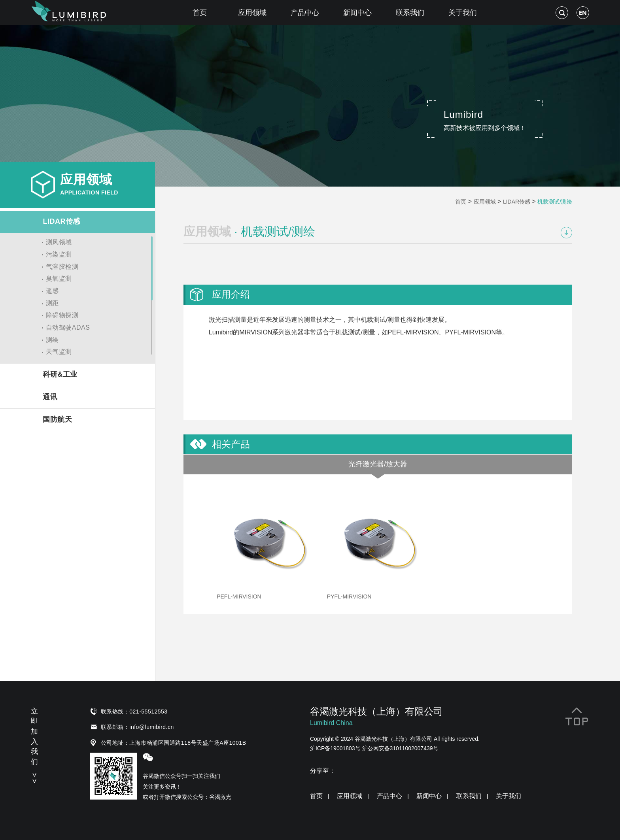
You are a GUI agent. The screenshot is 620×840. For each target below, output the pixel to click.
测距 (52, 303)
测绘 (52, 340)
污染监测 (59, 254)
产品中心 (305, 13)
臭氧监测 (59, 278)
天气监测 (59, 352)
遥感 (52, 291)
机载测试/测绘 (555, 202)
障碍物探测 (62, 315)
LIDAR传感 (517, 202)
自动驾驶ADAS (68, 328)
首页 (200, 13)
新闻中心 (357, 13)
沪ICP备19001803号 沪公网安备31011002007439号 (374, 748)
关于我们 (463, 13)
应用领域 (252, 13)
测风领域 (59, 242)
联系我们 (410, 13)
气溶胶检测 (62, 267)
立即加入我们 (34, 744)
